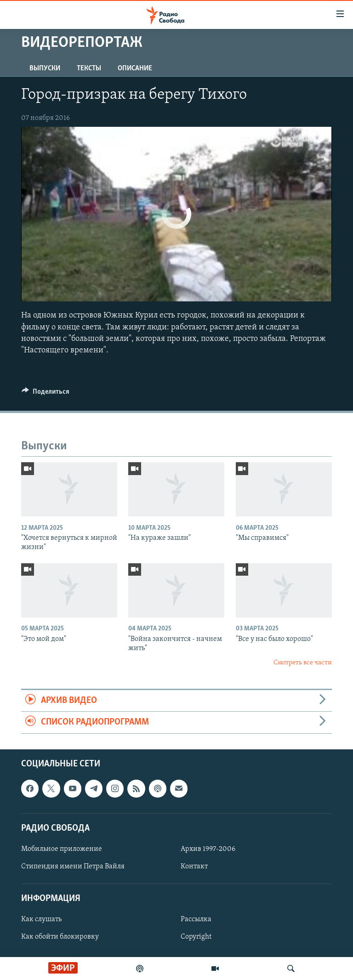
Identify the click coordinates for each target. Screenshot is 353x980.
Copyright (196, 937)
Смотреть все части (303, 663)
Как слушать (41, 919)
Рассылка (196, 919)
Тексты (89, 68)
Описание (135, 68)
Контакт (194, 867)
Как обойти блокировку (60, 937)
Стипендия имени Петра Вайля (73, 867)
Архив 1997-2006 (208, 849)
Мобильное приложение (62, 849)
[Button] (46, 394)
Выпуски (45, 68)
